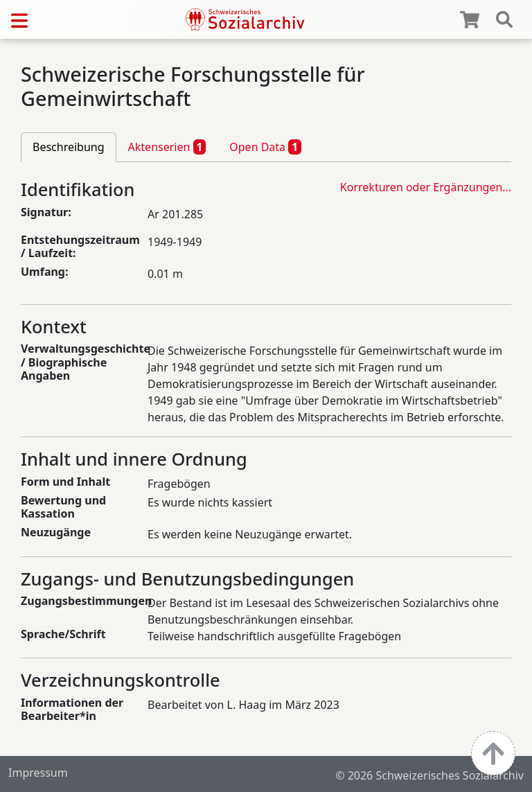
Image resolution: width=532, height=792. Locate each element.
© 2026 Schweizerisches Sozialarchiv (429, 775)
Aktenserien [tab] (167, 147)
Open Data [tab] (265, 147)
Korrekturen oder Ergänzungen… (426, 187)
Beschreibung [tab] (69, 147)
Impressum (38, 773)
